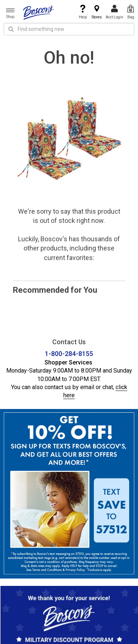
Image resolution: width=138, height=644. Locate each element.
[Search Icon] (11, 29)
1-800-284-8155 (69, 354)
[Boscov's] (39, 12)
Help (83, 12)
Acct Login (114, 12)
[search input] (69, 29)
